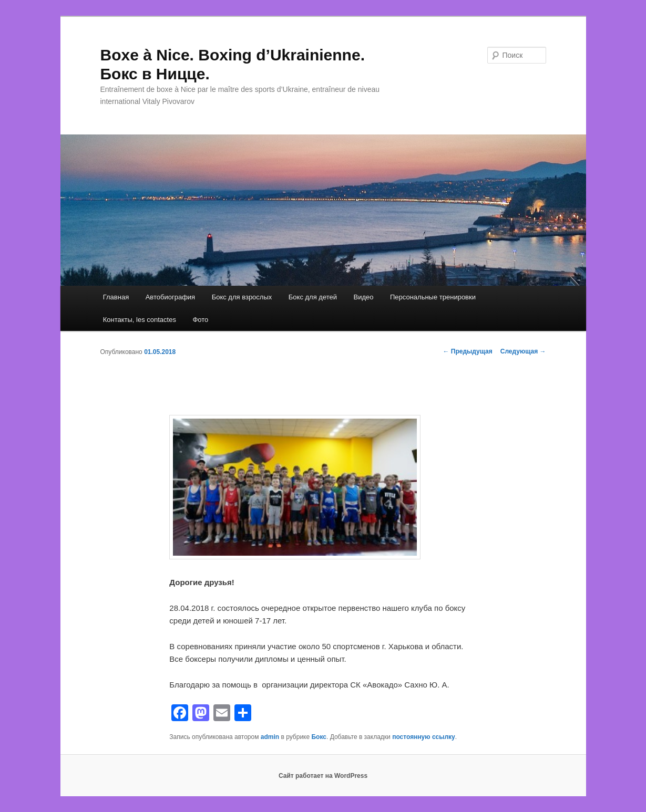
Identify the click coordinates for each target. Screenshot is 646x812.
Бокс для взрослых (242, 297)
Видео (364, 297)
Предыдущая (468, 351)
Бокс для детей (313, 297)
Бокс (319, 737)
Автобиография (170, 297)
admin (270, 737)
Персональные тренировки (433, 297)
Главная (116, 297)
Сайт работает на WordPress (323, 776)
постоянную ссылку (424, 737)
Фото (200, 320)
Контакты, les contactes (140, 320)
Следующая (523, 351)
